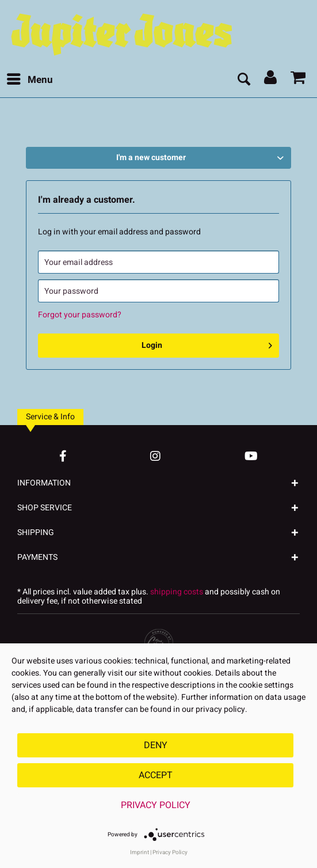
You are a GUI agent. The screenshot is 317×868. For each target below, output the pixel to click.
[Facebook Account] (63, 456)
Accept (156, 775)
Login (207, 344)
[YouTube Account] (251, 456)
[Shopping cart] (299, 80)
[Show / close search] (243, 80)
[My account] (271, 80)
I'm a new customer (151, 158)
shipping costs (177, 592)
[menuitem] (29, 80)
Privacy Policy (156, 805)
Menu (30, 79)
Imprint (140, 852)
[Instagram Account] (155, 456)
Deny (156, 745)
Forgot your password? (80, 315)
